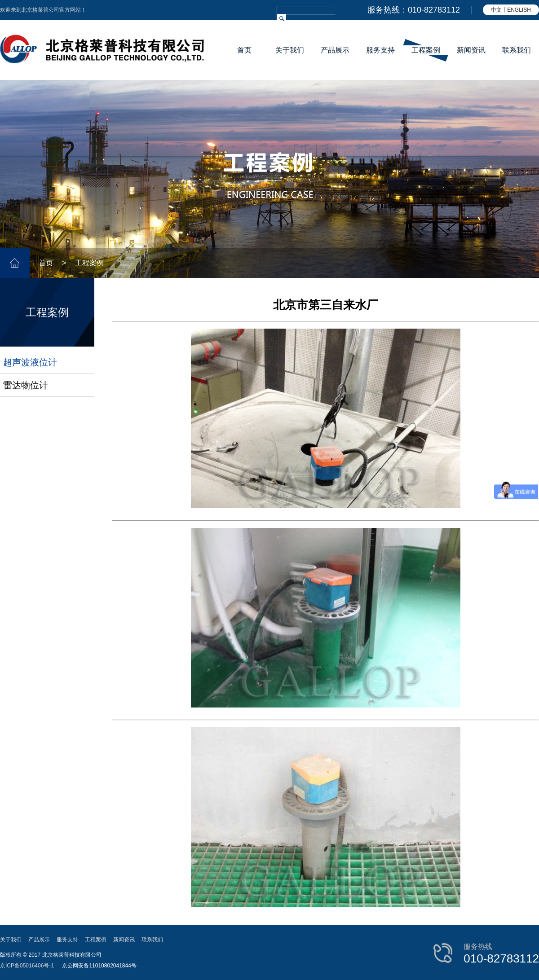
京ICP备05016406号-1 (27, 966)
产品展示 (335, 50)
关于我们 (290, 50)
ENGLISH (519, 10)
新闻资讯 (471, 50)
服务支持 (380, 50)
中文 (496, 10)
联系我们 (517, 50)
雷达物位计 (26, 385)
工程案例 (426, 50)
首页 (244, 50)
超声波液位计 (30, 362)
